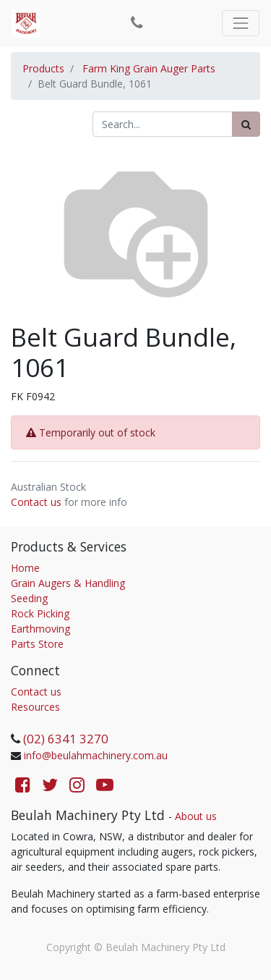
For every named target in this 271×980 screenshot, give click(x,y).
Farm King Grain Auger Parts (149, 68)
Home (25, 568)
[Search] (246, 124)
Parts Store (37, 644)
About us (196, 816)
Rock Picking (40, 613)
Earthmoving (40, 629)
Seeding (29, 598)
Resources (35, 707)
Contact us (36, 502)
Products (43, 68)
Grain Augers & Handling (68, 583)
